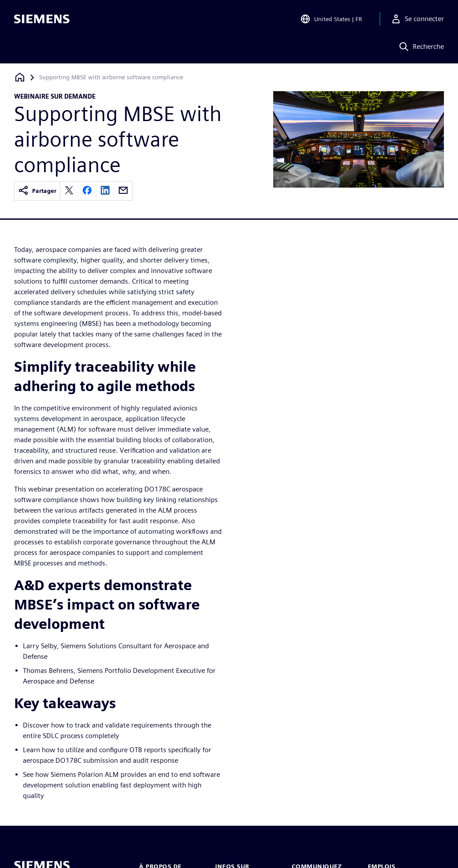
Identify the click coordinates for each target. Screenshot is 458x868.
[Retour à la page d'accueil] (20, 77)
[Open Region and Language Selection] (331, 19)
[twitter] (69, 191)
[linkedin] (105, 191)
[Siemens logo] (42, 19)
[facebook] (87, 191)
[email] (123, 191)
